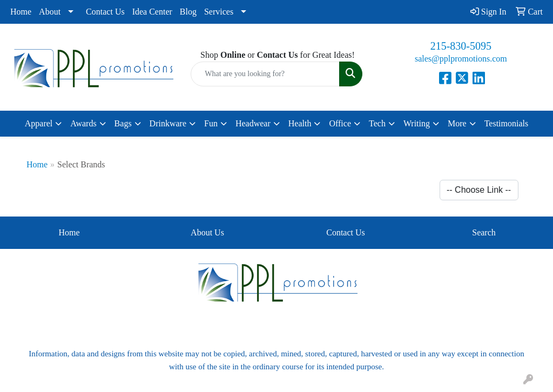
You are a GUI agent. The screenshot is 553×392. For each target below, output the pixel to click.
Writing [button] (417, 123)
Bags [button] (123, 123)
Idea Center (152, 12)
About (50, 12)
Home (21, 12)
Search (484, 232)
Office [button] (340, 123)
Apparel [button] (39, 123)
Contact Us (105, 12)
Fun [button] (211, 123)
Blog (188, 12)
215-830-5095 (461, 46)
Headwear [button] (253, 123)
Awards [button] (83, 123)
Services (219, 12)
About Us (207, 232)
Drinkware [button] (168, 123)
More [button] (457, 123)
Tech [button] (377, 123)
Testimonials (507, 123)
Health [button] (300, 123)
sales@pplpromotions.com (461, 59)
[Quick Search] (265, 74)
